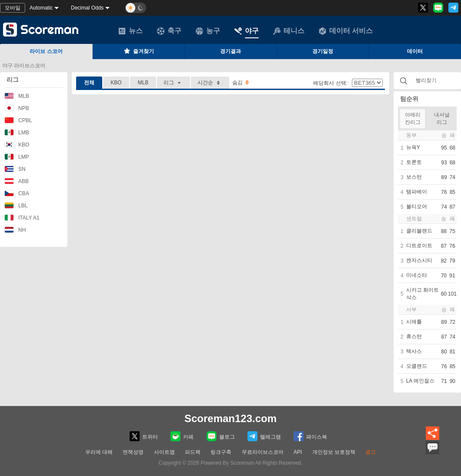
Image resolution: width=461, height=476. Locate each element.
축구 (169, 31)
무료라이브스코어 (263, 452)
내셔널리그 (442, 118)
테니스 (289, 31)
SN (15, 169)
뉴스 (130, 31)
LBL (16, 205)
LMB (17, 132)
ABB (17, 181)
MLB (17, 96)
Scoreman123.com (230, 418)
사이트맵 (164, 452)
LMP (17, 157)
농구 (208, 31)
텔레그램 (264, 436)
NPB (17, 108)
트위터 (144, 436)
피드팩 (193, 452)
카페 (182, 436)
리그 (13, 80)
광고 (371, 452)
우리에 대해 (99, 452)
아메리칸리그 (413, 118)
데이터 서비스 (346, 31)
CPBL (18, 120)
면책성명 (133, 452)
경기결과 (230, 51)
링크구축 (221, 452)
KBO (17, 145)
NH (15, 230)
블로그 (221, 436)
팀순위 (409, 99)
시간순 (210, 83)
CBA (17, 193)
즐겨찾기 (138, 51)
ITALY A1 (22, 218)
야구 (247, 31)
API (298, 452)
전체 (89, 83)
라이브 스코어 (46, 51)
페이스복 (310, 436)
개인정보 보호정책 (334, 452)
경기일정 (323, 51)
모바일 (13, 8)
